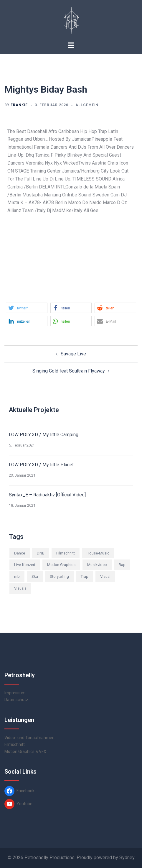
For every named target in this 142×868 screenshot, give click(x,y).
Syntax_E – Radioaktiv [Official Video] (47, 495)
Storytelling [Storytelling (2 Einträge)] (59, 576)
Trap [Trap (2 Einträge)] (85, 576)
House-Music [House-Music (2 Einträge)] (98, 553)
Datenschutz (16, 700)
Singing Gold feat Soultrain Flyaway (69, 371)
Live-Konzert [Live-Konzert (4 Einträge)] (25, 565)
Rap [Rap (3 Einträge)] (122, 565)
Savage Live (73, 354)
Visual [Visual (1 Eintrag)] (105, 576)
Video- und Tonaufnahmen (29, 738)
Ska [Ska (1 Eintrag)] (35, 576)
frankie (19, 105)
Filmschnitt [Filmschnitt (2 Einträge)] (66, 553)
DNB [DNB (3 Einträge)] (41, 553)
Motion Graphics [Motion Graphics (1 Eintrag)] (61, 565)
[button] (27, 308)
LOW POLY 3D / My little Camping (44, 435)
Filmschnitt (15, 744)
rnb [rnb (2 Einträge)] (17, 576)
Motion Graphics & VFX (25, 751)
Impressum (15, 693)
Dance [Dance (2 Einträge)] (20, 553)
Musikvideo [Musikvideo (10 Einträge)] (97, 565)
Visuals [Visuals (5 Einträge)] (20, 588)
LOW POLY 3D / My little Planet (41, 465)
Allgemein (87, 105)
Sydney (127, 858)
